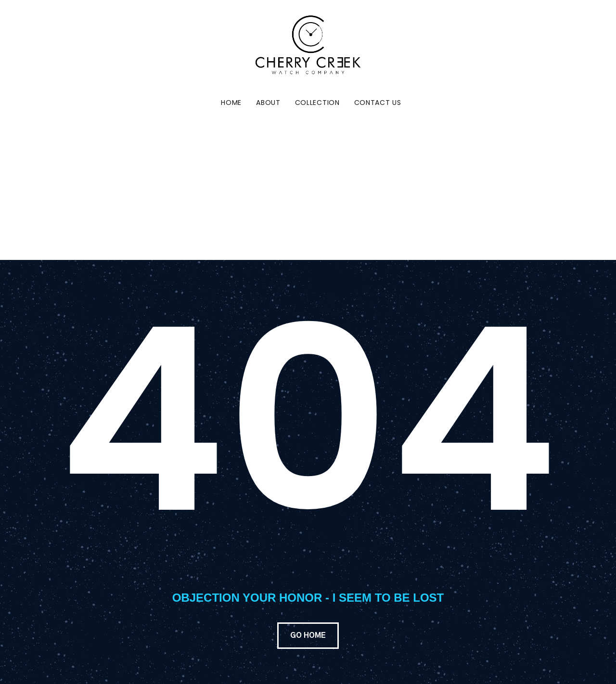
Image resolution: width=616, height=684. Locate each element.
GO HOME (308, 636)
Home (231, 103)
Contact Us (378, 103)
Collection (317, 103)
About (268, 103)
